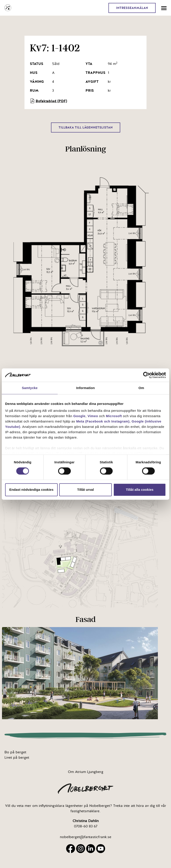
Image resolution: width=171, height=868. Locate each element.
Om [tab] (141, 388)
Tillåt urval (86, 490)
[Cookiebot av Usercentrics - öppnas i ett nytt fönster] (146, 375)
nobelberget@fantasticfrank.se (86, 837)
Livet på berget (17, 758)
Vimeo (93, 416)
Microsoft (114, 416)
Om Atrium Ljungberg (86, 772)
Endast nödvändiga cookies (31, 490)
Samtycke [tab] (30, 388)
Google (79, 416)
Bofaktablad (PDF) (48, 101)
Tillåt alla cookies (140, 490)
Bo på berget (15, 752)
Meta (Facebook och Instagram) (103, 421)
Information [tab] (85, 388)
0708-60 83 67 (86, 826)
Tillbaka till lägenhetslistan (86, 127)
